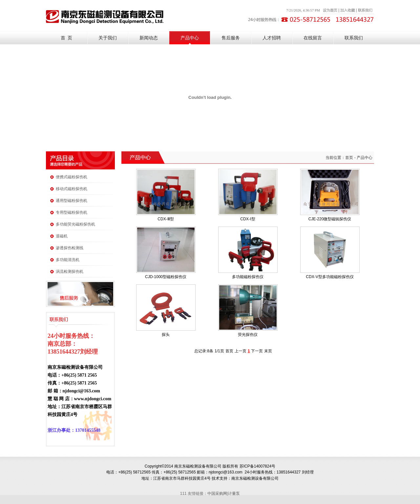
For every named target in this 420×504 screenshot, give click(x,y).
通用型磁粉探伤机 (72, 201)
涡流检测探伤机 (70, 272)
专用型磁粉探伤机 (72, 212)
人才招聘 (272, 38)
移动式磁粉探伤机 (72, 189)
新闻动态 (149, 38)
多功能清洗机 (68, 260)
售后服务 (231, 38)
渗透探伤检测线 (70, 248)
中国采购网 (217, 493)
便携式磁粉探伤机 (72, 177)
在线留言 (313, 38)
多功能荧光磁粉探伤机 (75, 224)
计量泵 (234, 493)
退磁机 (62, 236)
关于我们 (108, 38)
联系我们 (354, 38)
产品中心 (190, 38)
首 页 (66, 38)
